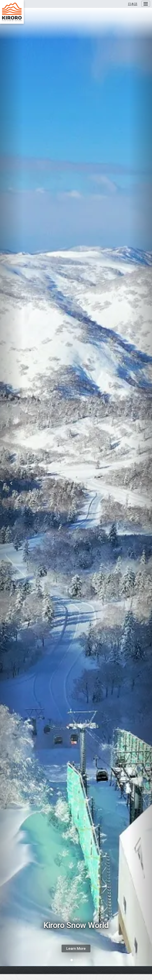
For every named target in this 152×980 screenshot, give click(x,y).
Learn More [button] (76, 948)
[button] (11, 483)
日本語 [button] (133, 4)
